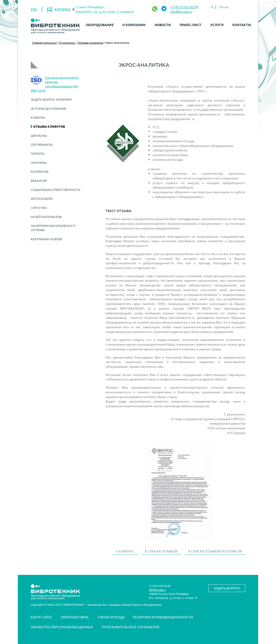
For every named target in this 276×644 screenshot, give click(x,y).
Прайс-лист (190, 25)
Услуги (217, 25)
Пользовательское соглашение (131, 627)
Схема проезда (111, 617)
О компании (134, 25)
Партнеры (39, 163)
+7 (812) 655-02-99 (184, 7)
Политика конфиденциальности (163, 617)
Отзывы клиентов (90, 43)
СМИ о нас (39, 207)
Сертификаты (42, 144)
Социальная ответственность (56, 190)
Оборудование (100, 25)
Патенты (38, 153)
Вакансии (39, 180)
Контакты (242, 25)
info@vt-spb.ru (181, 12)
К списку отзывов (161, 551)
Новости (163, 25)
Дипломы (39, 136)
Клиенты (38, 117)
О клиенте (125, 551)
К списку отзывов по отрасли (215, 551)
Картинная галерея (46, 239)
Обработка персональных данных (62, 627)
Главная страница (44, 43)
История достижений (48, 109)
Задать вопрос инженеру (51, 99)
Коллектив (40, 172)
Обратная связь (75, 617)
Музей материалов (46, 217)
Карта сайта (41, 617)
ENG (34, 9)
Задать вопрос (227, 588)
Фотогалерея (42, 199)
